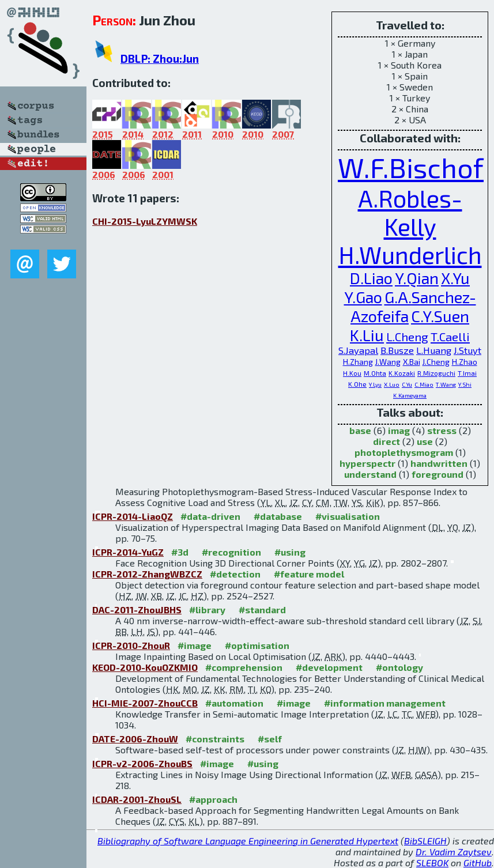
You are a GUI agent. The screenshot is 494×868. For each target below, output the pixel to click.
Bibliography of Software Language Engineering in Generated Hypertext (248, 841)
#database (278, 516)
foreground (438, 474)
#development (329, 667)
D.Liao (371, 278)
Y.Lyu (375, 384)
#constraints (215, 739)
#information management (385, 703)
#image (195, 645)
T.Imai (467, 373)
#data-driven (210, 516)
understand (370, 474)
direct (386, 441)
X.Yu (455, 278)
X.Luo (392, 384)
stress (442, 430)
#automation (234, 703)
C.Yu (407, 384)
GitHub (478, 863)
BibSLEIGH (425, 841)
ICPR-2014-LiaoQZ (133, 516)
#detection (235, 574)
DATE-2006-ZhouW (135, 739)
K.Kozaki (402, 373)
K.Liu (367, 335)
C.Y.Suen (440, 316)
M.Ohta (375, 373)
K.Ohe (357, 384)
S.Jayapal (358, 350)
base (360, 430)
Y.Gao (363, 297)
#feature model (309, 574)
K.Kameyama (410, 395)
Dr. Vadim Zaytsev (454, 852)
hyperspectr (367, 463)
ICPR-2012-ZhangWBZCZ (147, 574)
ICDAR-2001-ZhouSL (137, 799)
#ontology (399, 667)
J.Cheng (436, 362)
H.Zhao (465, 362)
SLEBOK (432, 863)
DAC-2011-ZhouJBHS (137, 610)
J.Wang (388, 362)
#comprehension (244, 667)
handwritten (439, 463)
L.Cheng (407, 336)
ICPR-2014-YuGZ (128, 552)
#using (290, 552)
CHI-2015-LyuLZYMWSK (145, 221)
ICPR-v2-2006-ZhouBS (142, 763)
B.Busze (397, 350)
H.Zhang (358, 362)
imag (399, 430)
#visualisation (348, 516)
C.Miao (424, 384)
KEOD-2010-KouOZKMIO (145, 667)
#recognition (231, 552)
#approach (213, 799)
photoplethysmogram (404, 452)
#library (207, 610)
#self (270, 739)
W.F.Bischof (411, 167)
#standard (262, 610)
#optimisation (257, 645)
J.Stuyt (467, 350)
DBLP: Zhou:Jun (160, 59)
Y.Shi (465, 384)
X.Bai (412, 362)
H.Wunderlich (410, 254)
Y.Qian (417, 278)
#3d (180, 552)
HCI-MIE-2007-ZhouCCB (145, 703)
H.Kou (352, 373)
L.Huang (434, 350)
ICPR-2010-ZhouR (131, 645)
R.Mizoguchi (436, 373)
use (425, 441)
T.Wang (446, 384)
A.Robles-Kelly (410, 212)
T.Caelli (450, 336)
